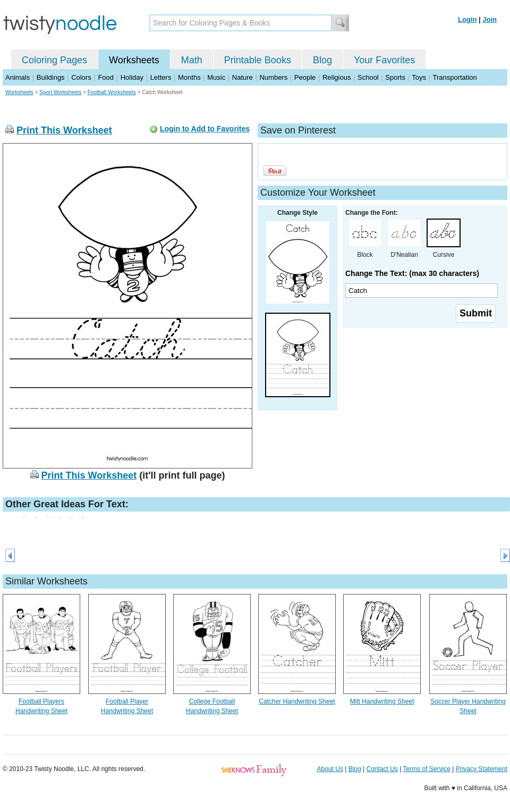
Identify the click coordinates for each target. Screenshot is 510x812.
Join (490, 19)
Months (189, 77)
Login (467, 19)
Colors (81, 77)
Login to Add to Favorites (205, 129)
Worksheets (134, 60)
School (368, 77)
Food (106, 77)
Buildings (51, 77)
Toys (419, 77)
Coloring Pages (54, 60)
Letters (161, 77)
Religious (337, 77)
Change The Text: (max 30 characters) (412, 273)
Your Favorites (384, 60)
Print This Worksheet (64, 130)
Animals (18, 77)
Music (216, 77)
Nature (243, 77)
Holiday (132, 77)
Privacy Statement (482, 769)
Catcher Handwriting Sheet (297, 701)
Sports (395, 77)
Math (192, 60)
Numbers (273, 77)
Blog (322, 60)
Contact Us (382, 769)
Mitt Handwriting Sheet (382, 701)
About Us (330, 769)
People (305, 77)
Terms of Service (426, 769)
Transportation (454, 77)
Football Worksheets (112, 92)
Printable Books (258, 60)
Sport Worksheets (60, 92)
